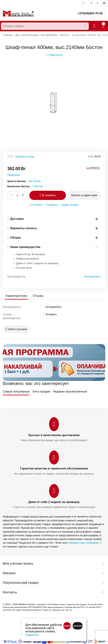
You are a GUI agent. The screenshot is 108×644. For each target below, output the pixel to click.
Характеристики (16, 296)
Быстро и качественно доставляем (54, 435)
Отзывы (38, 296)
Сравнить (51, 205)
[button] (54, 55)
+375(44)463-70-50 (90, 13)
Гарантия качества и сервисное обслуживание (54, 468)
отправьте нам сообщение (83, 543)
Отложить (36, 205)
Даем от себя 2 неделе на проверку (54, 502)
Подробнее (32, 635)
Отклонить (78, 626)
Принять (67, 626)
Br (104, 3)
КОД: (91, 156)
